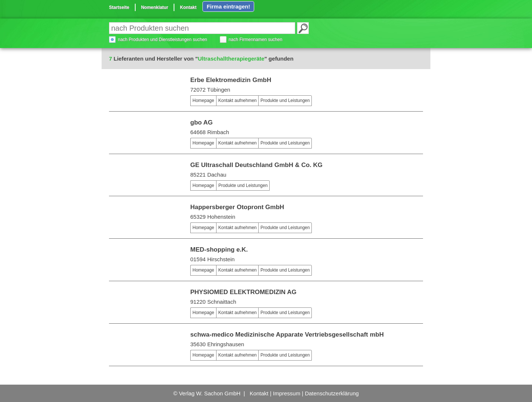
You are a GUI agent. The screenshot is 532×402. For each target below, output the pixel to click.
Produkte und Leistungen (285, 100)
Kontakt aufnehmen (238, 100)
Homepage (203, 100)
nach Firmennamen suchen (255, 40)
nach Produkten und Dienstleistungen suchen (163, 40)
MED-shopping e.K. (219, 250)
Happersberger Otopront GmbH (237, 207)
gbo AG (202, 122)
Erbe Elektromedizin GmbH (231, 80)
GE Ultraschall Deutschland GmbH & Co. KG (256, 165)
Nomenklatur (155, 7)
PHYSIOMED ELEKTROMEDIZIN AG (243, 292)
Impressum (287, 393)
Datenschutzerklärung (332, 393)
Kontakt (188, 7)
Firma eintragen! (228, 6)
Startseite (119, 7)
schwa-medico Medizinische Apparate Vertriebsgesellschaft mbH (287, 335)
